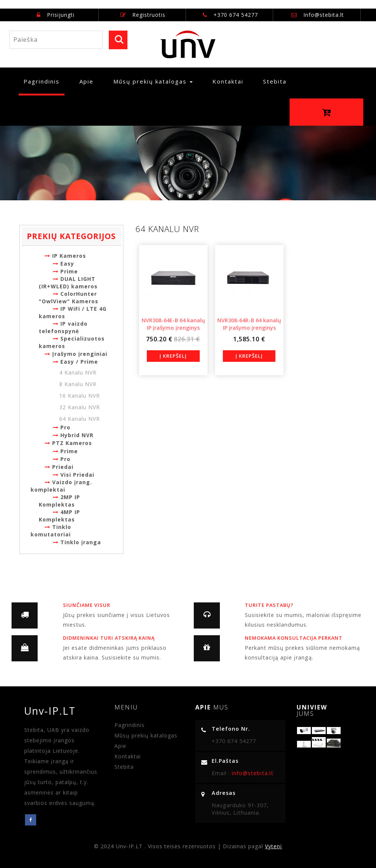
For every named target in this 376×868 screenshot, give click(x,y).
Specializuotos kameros (72, 342)
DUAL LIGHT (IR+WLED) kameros (68, 283)
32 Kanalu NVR (80, 407)
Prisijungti (56, 15)
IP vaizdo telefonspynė (63, 327)
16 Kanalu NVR (80, 396)
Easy (64, 264)
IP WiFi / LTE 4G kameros (73, 312)
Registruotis (143, 15)
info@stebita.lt (252, 773)
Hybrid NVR (73, 435)
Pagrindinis (44, 81)
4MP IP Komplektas (59, 516)
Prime (65, 271)
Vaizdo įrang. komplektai (61, 486)
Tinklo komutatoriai (51, 531)
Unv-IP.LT (54, 711)
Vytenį (274, 846)
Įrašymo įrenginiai (76, 354)
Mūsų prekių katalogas (146, 735)
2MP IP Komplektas (59, 501)
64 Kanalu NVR (80, 419)
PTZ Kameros (68, 443)
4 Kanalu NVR (78, 372)
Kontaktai (228, 81)
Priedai (59, 467)
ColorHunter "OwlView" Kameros (69, 297)
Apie (86, 81)
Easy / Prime (75, 362)
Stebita (275, 81)
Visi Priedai (74, 475)
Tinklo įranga (77, 542)
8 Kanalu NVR (78, 384)
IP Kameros (65, 256)
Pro (62, 427)
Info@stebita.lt (324, 15)
